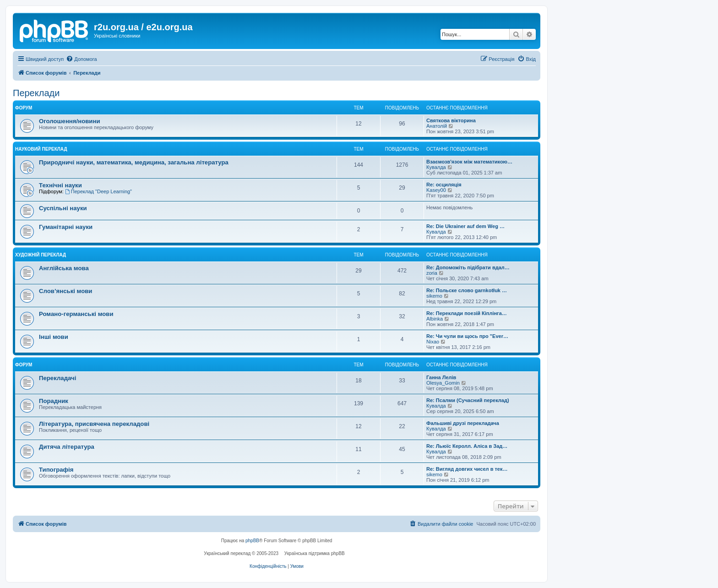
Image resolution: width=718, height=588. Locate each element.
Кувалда (436, 167)
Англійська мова (64, 268)
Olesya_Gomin (443, 383)
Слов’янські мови (65, 291)
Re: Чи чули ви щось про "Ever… (467, 336)
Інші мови (54, 337)
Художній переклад (41, 255)
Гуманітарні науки (66, 227)
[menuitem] (81, 59)
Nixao (433, 342)
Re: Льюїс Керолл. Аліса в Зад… (467, 446)
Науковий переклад (41, 149)
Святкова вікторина (451, 120)
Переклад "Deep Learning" (98, 191)
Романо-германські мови (76, 314)
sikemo (434, 296)
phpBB (252, 541)
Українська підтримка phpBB (315, 553)
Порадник (54, 401)
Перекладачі (57, 378)
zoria (432, 273)
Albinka (435, 319)
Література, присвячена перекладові (94, 424)
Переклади (36, 93)
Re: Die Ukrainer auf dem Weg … (465, 226)
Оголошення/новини (69, 121)
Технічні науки (60, 185)
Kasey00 (436, 190)
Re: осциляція (444, 185)
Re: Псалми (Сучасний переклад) (468, 400)
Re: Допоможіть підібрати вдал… (468, 267)
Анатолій (437, 126)
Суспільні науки (63, 208)
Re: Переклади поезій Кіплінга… (467, 313)
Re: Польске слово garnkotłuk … (467, 290)
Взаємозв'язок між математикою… (469, 162)
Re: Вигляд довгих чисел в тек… (467, 469)
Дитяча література (67, 447)
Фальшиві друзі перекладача (463, 423)
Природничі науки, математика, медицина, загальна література (134, 162)
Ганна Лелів (441, 377)
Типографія (56, 470)
